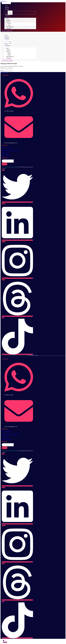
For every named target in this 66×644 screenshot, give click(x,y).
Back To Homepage (4, 72)
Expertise (10, 22)
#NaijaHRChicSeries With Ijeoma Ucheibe (10, 150)
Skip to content (3, 1)
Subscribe (5, 164)
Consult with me (5, 153)
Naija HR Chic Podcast (6, 148)
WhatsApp (5, 642)
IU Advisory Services (6, 155)
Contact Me (9, 28)
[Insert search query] (6, 71)
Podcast (9, 23)
